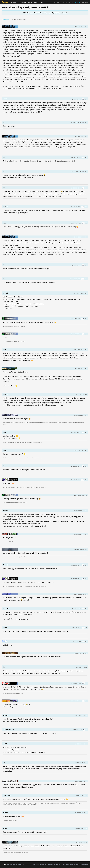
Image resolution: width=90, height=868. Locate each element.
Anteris (5, 627)
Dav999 (5, 813)
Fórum (58, 865)
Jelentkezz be (7, 20)
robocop (6, 511)
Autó (36, 2)
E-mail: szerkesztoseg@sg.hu (70, 865)
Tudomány (22, 2)
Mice (4, 432)
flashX (5, 828)
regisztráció (85, 2)
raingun (5, 715)
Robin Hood (7, 795)
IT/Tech (14, 2)
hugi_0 (5, 744)
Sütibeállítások (84, 865)
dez (4, 122)
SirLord (5, 293)
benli (4, 349)
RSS (63, 2)
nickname (6, 608)
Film (41, 2)
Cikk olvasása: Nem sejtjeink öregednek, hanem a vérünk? (45, 13)
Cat (4, 763)
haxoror (5, 99)
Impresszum (51, 865)
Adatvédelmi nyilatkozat (39, 865)
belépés (77, 2)
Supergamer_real (9, 730)
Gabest (5, 565)
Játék (30, 2)
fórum (58, 2)
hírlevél (68, 2)
